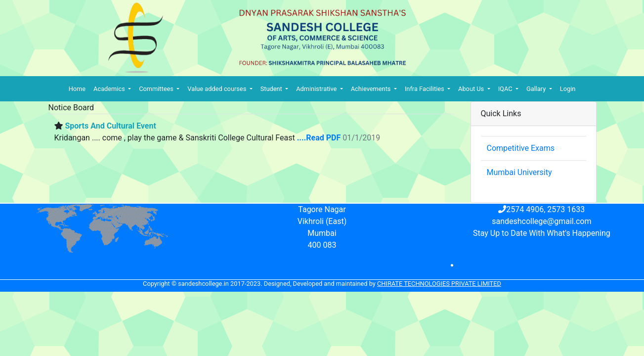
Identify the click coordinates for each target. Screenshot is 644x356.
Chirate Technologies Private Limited (439, 284)
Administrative (317, 89)
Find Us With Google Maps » (103, 259)
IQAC (506, 89)
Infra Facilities (425, 89)
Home (77, 89)
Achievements (372, 89)
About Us (472, 89)
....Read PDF (319, 138)
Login (568, 89)
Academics (110, 89)
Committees (157, 89)
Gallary (537, 89)
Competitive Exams (521, 148)
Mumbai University (519, 172)
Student (272, 89)
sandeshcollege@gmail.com (541, 221)
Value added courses (217, 89)
